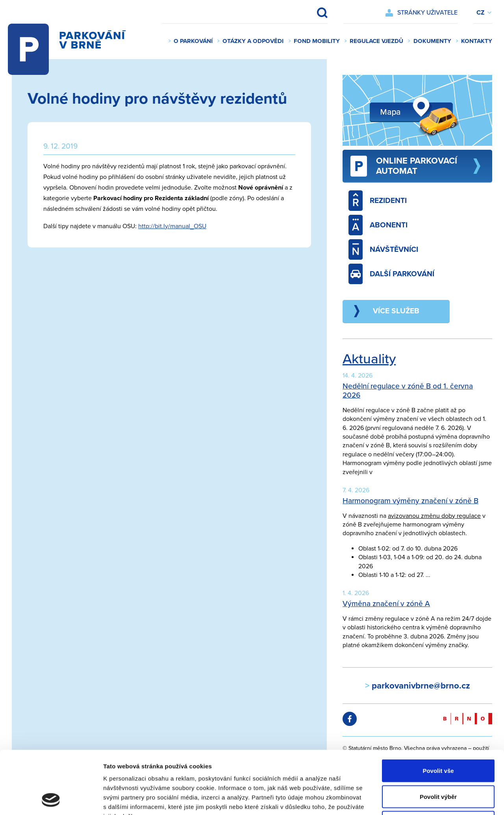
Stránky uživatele (427, 13)
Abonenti (378, 225)
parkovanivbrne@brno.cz (420, 686)
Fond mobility (317, 41)
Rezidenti (378, 201)
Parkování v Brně (69, 41)
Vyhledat (317, 13)
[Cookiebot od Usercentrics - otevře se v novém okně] (51, 800)
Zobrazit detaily (416, 799)
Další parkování (391, 274)
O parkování (193, 41)
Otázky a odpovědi (253, 41)
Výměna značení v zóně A (386, 604)
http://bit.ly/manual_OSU (172, 226)
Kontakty (477, 41)
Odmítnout (438, 763)
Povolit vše (438, 712)
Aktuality (369, 359)
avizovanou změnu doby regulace (434, 516)
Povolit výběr (438, 738)
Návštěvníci (383, 249)
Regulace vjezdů (376, 41)
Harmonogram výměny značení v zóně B (410, 501)
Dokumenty (432, 41)
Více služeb (396, 311)
